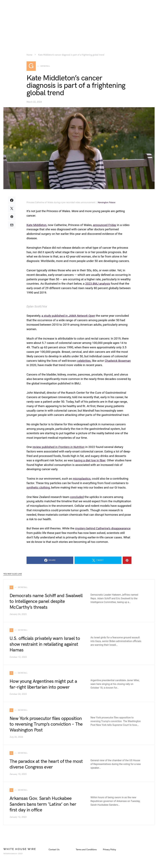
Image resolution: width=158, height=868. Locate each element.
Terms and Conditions (86, 850)
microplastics (82, 479)
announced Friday (105, 225)
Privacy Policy (109, 850)
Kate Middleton (36, 225)
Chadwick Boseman (118, 361)
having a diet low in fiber (90, 461)
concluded (77, 497)
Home (29, 55)
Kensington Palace (107, 203)
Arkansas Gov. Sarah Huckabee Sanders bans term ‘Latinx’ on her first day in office (43, 805)
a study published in (68, 316)
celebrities (84, 361)
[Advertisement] (79, 22)
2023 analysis (98, 284)
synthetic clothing (38, 488)
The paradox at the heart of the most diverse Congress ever (46, 765)
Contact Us (54, 850)
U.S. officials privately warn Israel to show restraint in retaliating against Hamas (45, 645)
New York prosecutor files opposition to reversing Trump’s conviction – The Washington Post (46, 725)
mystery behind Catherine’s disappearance (103, 529)
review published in (59, 448)
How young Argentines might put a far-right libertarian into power (43, 685)
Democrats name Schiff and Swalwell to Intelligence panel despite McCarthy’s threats (46, 602)
